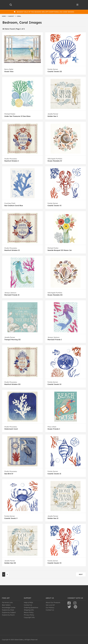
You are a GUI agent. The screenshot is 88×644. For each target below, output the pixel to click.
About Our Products (53, 602)
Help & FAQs (28, 602)
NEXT (81, 574)
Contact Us (28, 605)
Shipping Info (29, 610)
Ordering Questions (31, 607)
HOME (4, 16)
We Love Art (50, 605)
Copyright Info (29, 617)
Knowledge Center (9, 607)
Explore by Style (8, 610)
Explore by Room (8, 615)
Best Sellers (6, 605)
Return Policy (29, 612)
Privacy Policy (29, 615)
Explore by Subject (9, 612)
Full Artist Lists (7, 602)
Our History (50, 607)
